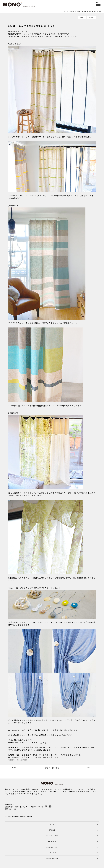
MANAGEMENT (52, 858)
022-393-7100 (11, 809)
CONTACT (52, 853)
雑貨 (82, 17)
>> (90, 768)
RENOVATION (52, 847)
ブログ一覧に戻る (52, 768)
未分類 (91, 17)
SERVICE (52, 830)
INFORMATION (52, 836)
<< (14, 768)
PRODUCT (52, 841)
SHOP (52, 824)
